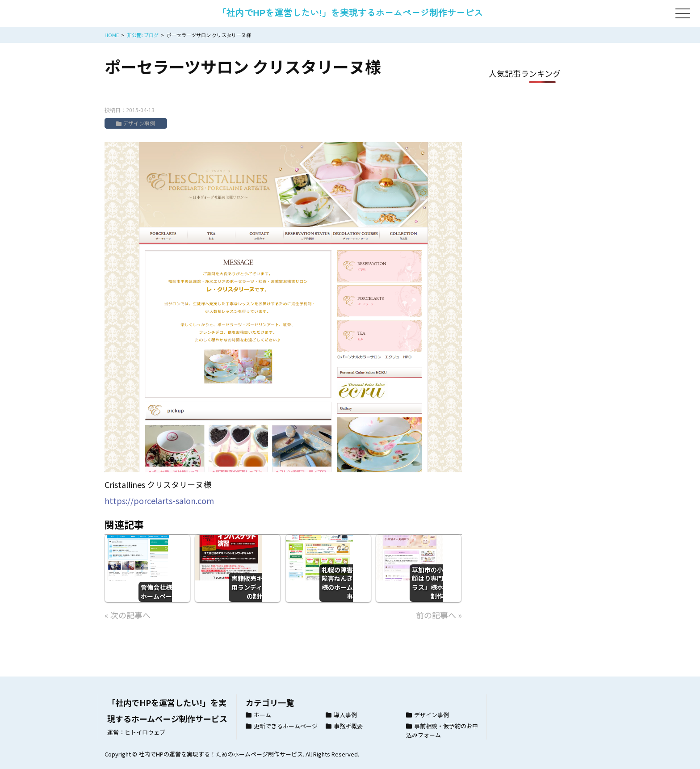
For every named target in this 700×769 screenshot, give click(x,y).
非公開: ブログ (143, 35)
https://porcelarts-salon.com (159, 500)
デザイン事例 (139, 123)
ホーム (262, 715)
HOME (112, 35)
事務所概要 (348, 726)
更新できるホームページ (286, 726)
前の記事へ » (439, 615)
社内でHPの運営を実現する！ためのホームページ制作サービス (221, 754)
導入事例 (345, 715)
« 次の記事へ (128, 615)
